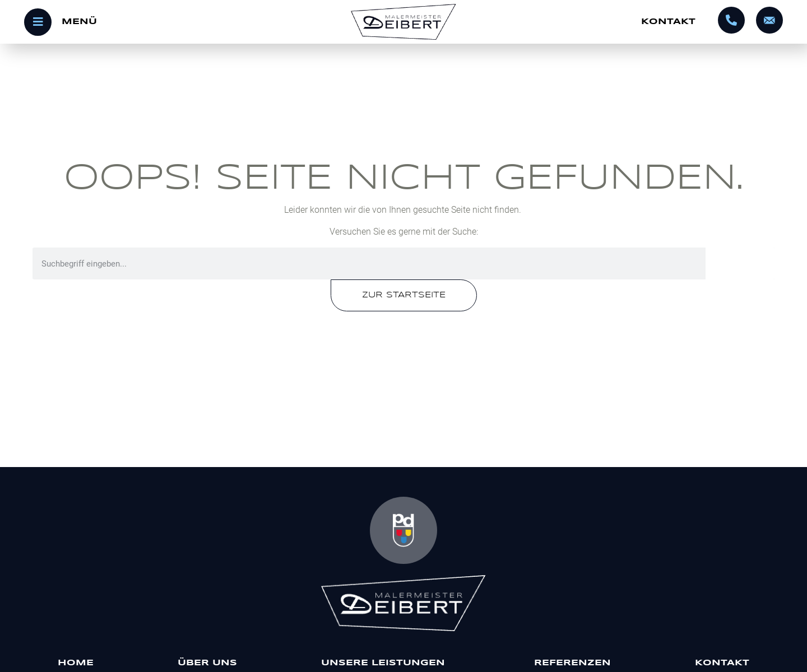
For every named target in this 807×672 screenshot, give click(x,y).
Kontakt (668, 22)
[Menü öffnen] (150, 22)
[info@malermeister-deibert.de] (769, 20)
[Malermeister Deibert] (404, 603)
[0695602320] (731, 20)
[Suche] (740, 263)
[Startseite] (403, 22)
